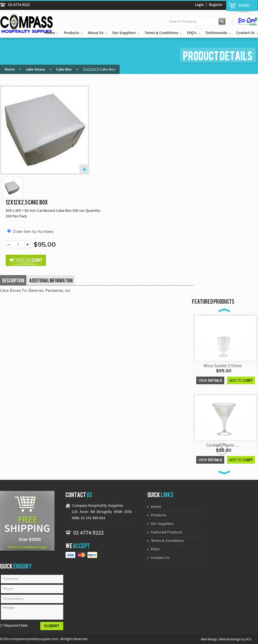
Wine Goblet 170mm (223, 366)
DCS (248, 639)
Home (50, 33)
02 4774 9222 (19, 5)
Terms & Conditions (161, 33)
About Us (96, 33)
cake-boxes (35, 70)
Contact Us (245, 33)
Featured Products (167, 532)
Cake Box (64, 70)
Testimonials (216, 33)
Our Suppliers (124, 33)
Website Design (230, 639)
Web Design (209, 639)
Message (32, 612)
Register (216, 5)
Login (199, 5)
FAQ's (192, 33)
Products (71, 33)
